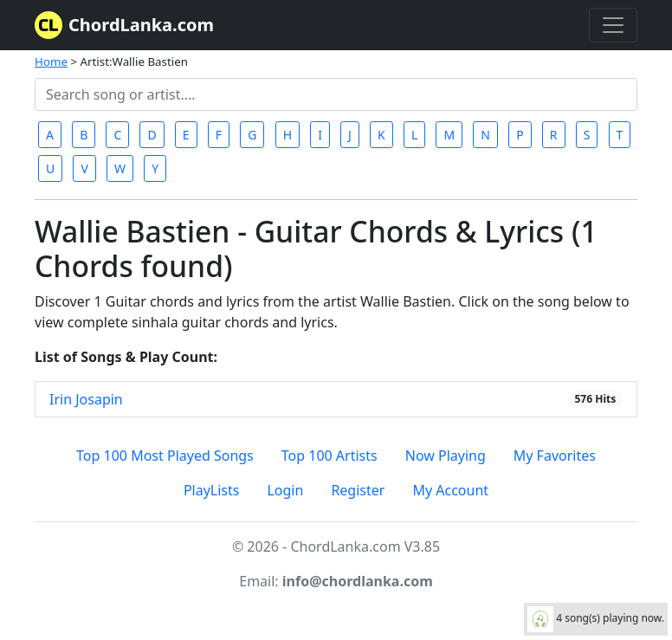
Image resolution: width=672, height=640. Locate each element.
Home (51, 61)
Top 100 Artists (330, 456)
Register (358, 490)
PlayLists (212, 490)
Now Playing (446, 456)
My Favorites (555, 456)
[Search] (336, 94)
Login (285, 490)
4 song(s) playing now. (596, 619)
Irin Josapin (86, 399)
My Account (450, 490)
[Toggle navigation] (613, 25)
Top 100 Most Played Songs (165, 456)
